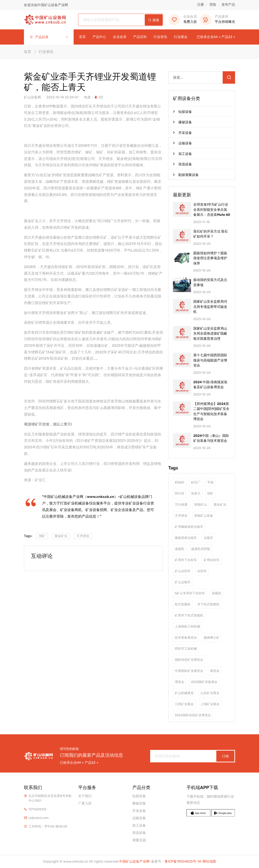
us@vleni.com (38, 818)
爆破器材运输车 (186, 538)
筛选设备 (182, 164)
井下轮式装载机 (208, 604)
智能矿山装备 (204, 516)
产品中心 (99, 37)
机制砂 (180, 482)
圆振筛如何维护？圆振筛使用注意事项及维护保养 (210, 258)
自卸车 (202, 571)
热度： (91, 97)
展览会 (215, 671)
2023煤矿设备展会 (204, 682)
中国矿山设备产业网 (134, 861)
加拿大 (196, 493)
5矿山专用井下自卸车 (190, 593)
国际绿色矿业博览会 (189, 660)
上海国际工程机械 (187, 627)
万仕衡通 (181, 505)
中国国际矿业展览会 (189, 671)
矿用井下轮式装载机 (189, 615)
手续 (210, 482)
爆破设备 (182, 122)
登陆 (213, 5)
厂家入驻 (85, 803)
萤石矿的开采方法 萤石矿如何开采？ (211, 234)
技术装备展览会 (186, 638)
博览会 (180, 682)
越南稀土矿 (212, 638)
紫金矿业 (61, 536)
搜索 (154, 20)
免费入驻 (183, 19)
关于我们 (85, 796)
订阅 (225, 756)
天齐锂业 (83, 536)
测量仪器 (139, 840)
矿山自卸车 (183, 571)
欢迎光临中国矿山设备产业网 (46, 5)
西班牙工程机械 (186, 649)
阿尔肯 (180, 493)
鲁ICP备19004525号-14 (183, 861)
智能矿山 (201, 505)
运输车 (208, 538)
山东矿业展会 (210, 693)
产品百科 (140, 37)
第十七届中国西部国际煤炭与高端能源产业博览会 (210, 360)
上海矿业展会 (210, 704)
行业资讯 (160, 37)
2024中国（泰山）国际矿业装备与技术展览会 (211, 438)
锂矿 (42, 536)
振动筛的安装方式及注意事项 (210, 282)
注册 (201, 5)
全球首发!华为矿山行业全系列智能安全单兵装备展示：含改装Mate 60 (212, 209)
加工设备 (182, 154)
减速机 (180, 549)
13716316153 (37, 809)
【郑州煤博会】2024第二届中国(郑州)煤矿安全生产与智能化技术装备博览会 (211, 411)
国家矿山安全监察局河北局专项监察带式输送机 (210, 306)
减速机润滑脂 (201, 549)
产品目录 (49, 37)
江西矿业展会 (184, 704)
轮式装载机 (183, 604)
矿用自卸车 (212, 560)
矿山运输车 (183, 582)
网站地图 (209, 861)
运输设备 (182, 143)
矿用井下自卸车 (186, 560)
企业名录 (120, 37)
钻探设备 (182, 112)
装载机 (217, 593)
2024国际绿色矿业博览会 (193, 715)
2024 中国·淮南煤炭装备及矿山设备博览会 (210, 385)
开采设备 (182, 133)
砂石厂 (196, 482)
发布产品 (228, 5)
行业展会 (181, 37)
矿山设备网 (32, 97)
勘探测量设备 (186, 175)
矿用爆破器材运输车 (189, 527)
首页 (82, 37)
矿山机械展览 (184, 693)
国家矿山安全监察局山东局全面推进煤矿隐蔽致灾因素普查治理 (210, 333)
